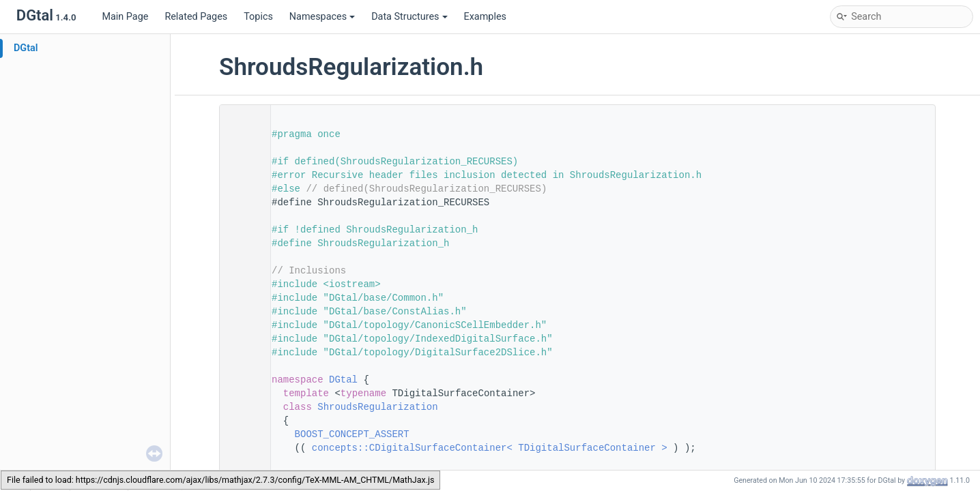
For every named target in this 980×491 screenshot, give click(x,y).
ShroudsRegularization (377, 407)
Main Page (125, 17)
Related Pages (196, 17)
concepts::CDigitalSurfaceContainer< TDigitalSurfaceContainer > (490, 448)
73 (241, 407)
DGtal (26, 48)
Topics (258, 17)
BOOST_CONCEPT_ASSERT (352, 434)
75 (241, 434)
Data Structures (409, 17)
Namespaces (322, 17)
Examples (485, 17)
